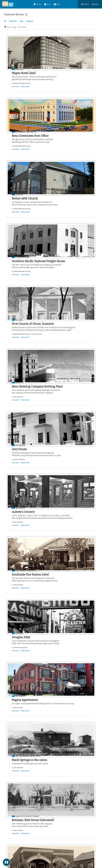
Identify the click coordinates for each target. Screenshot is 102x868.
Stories (37, 4)
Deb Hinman (17, 422)
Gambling (18, 69)
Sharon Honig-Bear (66, 359)
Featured (13, 21)
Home (7, 823)
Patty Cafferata (18, 291)
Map (57, 4)
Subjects (30, 21)
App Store (74, 811)
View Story (13, 89)
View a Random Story (14, 848)
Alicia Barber (35, 226)
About (7, 837)
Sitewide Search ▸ (10, 801)
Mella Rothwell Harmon (21, 86)
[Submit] (95, 793)
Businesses (66, 275)
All (5, 21)
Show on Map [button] (23, 89)
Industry (65, 203)
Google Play (90, 811)
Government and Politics (72, 69)
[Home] (8, 4)
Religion (18, 135)
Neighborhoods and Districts (73, 408)
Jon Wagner (63, 487)
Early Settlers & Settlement (26, 471)
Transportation (68, 135)
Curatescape (23, 861)
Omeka (15, 861)
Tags (21, 21)
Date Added (22, 27)
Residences (19, 275)
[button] (85, 4)
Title (14, 27)
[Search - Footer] (51, 794)
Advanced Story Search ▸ (13, 798)
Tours (47, 4)
